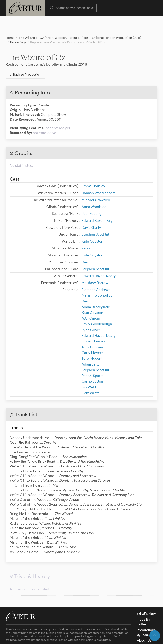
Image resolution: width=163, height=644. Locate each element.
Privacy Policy (98, 638)
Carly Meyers (92, 333)
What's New (146, 594)
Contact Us (146, 627)
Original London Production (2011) (117, 18)
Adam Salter (91, 345)
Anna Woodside (94, 187)
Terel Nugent (92, 339)
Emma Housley (93, 166)
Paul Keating (92, 194)
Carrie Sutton (92, 362)
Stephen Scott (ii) (95, 215)
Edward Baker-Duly (97, 201)
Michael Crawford (96, 180)
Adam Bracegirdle (96, 287)
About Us (144, 621)
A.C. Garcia (91, 299)
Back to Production (25, 55)
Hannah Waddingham (99, 173)
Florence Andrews (96, 270)
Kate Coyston (92, 222)
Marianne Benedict (97, 276)
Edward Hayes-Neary (99, 256)
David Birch (91, 243)
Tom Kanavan (92, 328)
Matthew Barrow (95, 263)
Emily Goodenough (97, 304)
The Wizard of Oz (36, 38)
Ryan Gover (91, 310)
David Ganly (91, 208)
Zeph (86, 229)
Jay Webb (89, 368)
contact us (67, 628)
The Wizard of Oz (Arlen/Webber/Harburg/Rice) (53, 18)
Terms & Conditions (69, 638)
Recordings (18, 23)
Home (10, 18)
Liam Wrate (91, 373)
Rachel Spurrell (94, 356)
